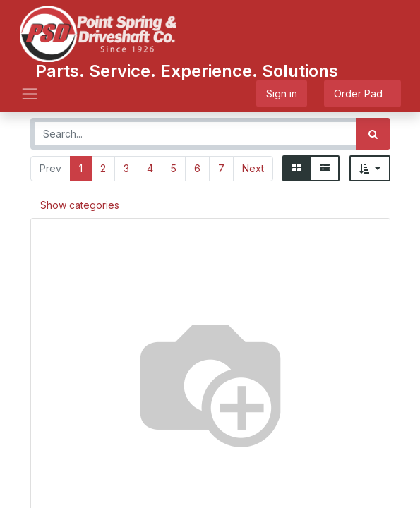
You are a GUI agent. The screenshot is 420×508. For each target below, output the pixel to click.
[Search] (373, 134)
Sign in (282, 93)
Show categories (80, 205)
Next (253, 168)
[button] (370, 168)
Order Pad (362, 93)
